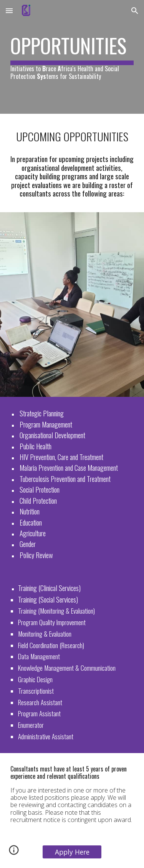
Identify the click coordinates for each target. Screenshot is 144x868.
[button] (9, 11)
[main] (72, 57)
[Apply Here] (72, 852)
